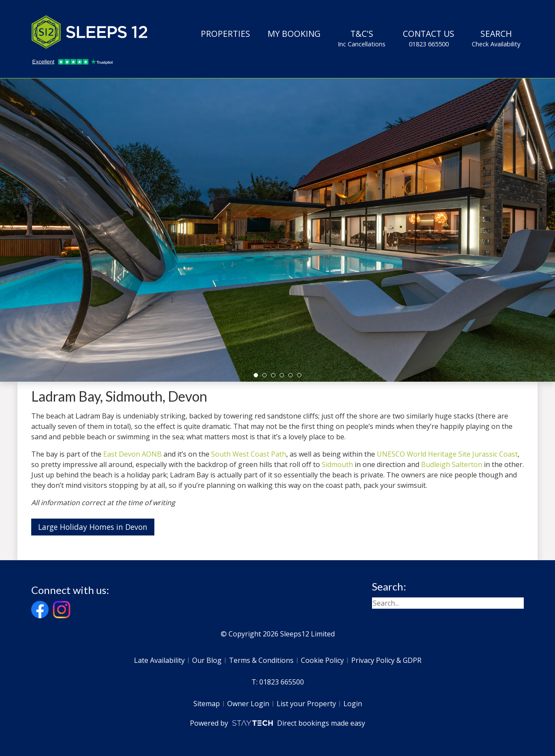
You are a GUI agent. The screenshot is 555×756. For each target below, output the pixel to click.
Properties (225, 34)
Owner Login (248, 704)
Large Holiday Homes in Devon (93, 527)
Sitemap (207, 704)
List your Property (306, 704)
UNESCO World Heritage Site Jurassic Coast (447, 454)
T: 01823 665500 (278, 682)
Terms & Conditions (261, 660)
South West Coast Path (249, 454)
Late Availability (159, 660)
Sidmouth (337, 464)
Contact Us (429, 38)
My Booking (294, 34)
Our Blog (207, 660)
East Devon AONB (132, 454)
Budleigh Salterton (452, 464)
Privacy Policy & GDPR (386, 660)
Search (496, 38)
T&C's (362, 38)
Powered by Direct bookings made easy (277, 723)
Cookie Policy (322, 660)
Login (353, 704)
